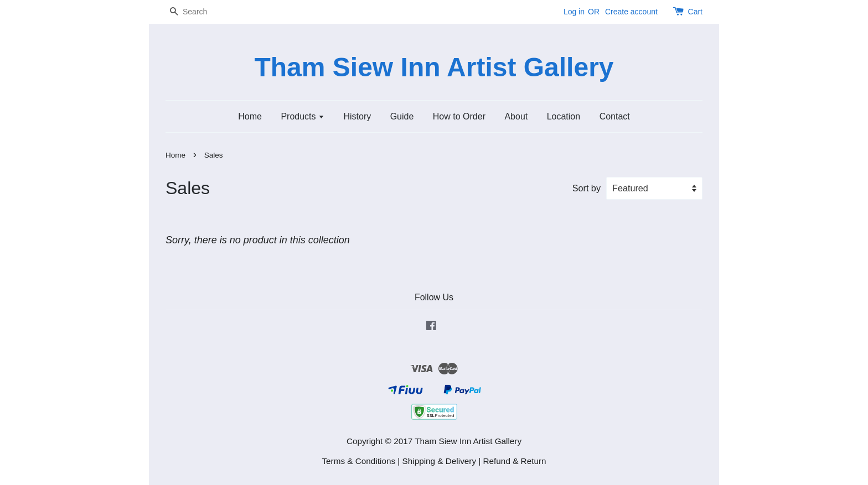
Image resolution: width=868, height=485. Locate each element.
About (516, 116)
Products (303, 116)
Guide (402, 116)
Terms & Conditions (358, 461)
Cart (695, 12)
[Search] (199, 12)
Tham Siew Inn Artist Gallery (434, 67)
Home (250, 116)
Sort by (587, 188)
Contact (615, 116)
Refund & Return (515, 461)
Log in (574, 12)
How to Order (459, 116)
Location (564, 116)
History (357, 116)
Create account (631, 12)
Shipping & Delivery (440, 461)
